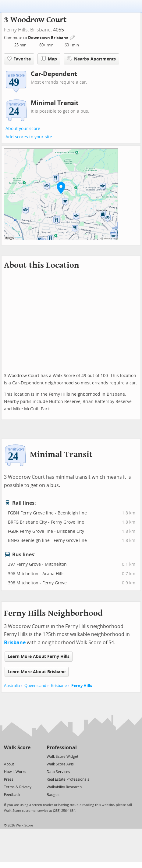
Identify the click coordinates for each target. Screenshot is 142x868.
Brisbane (40, 30)
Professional (62, 748)
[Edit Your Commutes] (73, 37)
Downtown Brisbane (49, 38)
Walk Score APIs (60, 764)
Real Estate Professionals (68, 779)
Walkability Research (64, 787)
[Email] (26, 756)
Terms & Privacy (18, 787)
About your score (23, 129)
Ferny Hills (82, 686)
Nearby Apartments (91, 59)
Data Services (58, 772)
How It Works (15, 772)
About (9, 764)
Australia (12, 686)
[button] (61, 188)
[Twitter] (7, 756)
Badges (53, 795)
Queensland (35, 686)
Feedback (12, 795)
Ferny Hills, (16, 30)
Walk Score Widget (62, 757)
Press (9, 779)
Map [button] (49, 59)
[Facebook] (17, 756)
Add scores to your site (29, 137)
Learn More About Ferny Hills (39, 657)
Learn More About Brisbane (37, 672)
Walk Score (17, 748)
